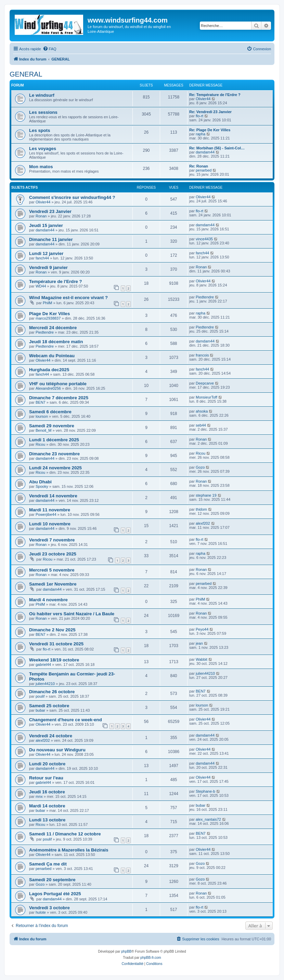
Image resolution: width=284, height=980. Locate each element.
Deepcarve (205, 383)
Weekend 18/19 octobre (54, 660)
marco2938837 (48, 318)
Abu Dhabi (40, 482)
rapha (201, 134)
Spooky (42, 486)
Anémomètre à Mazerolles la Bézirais (69, 850)
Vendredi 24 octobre (51, 736)
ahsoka (202, 411)
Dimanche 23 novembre (54, 454)
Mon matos (41, 167)
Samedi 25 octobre (49, 706)
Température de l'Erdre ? (56, 281)
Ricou (40, 444)
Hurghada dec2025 (49, 370)
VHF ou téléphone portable (58, 384)
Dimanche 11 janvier (51, 239)
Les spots (40, 130)
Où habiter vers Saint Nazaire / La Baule (72, 614)
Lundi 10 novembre (50, 524)
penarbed (204, 170)
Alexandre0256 (48, 388)
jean (199, 643)
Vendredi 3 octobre (49, 908)
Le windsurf (42, 95)
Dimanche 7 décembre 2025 (59, 398)
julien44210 (45, 684)
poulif (40, 696)
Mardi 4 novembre (48, 600)
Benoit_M (43, 430)
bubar (40, 710)
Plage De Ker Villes (49, 314)
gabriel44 (43, 664)
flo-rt (199, 116)
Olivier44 (203, 99)
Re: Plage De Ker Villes (210, 130)
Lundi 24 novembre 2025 (55, 468)
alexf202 (203, 523)
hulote (41, 912)
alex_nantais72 (208, 819)
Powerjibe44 (46, 514)
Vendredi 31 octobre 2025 (56, 644)
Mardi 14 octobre (47, 806)
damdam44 (205, 152)
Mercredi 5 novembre (52, 570)
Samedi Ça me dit (48, 864)
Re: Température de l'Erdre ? (215, 95)
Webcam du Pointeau (52, 356)
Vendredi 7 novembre (52, 540)
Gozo (200, 467)
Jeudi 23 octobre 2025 (53, 554)
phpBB (126, 951)
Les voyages (43, 149)
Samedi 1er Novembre (53, 584)
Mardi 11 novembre (50, 510)
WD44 (41, 286)
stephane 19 (206, 495)
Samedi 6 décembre (50, 412)
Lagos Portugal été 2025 (55, 894)
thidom (201, 509)
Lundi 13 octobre (47, 820)
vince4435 (204, 239)
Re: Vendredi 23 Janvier (210, 112)
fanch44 (42, 258)
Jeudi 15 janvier (46, 225)
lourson (42, 416)
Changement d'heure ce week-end (66, 720)
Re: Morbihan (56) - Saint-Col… (217, 148)
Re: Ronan (199, 166)
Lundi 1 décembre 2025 (54, 440)
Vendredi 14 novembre (53, 496)
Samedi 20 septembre (52, 880)
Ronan (41, 216)
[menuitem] (50, 49)
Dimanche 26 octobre (52, 692)
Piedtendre (205, 297)
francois (202, 355)
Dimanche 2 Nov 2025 (52, 630)
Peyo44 (202, 629)
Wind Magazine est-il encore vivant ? (68, 298)
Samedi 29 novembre (52, 426)
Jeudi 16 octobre (47, 792)
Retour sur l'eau (46, 778)
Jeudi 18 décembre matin (56, 342)
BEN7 (41, 402)
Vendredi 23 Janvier (50, 211)
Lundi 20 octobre (47, 764)
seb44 (201, 425)
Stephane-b (205, 791)
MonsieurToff (206, 397)
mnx (39, 796)
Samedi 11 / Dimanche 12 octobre (65, 834)
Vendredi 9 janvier (48, 267)
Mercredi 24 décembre (53, 328)
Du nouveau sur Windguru (57, 750)
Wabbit (202, 659)
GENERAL (26, 74)
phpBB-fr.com (151, 958)
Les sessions (43, 112)
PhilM (48, 303)
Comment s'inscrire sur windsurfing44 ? (72, 197)
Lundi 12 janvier (46, 253)
